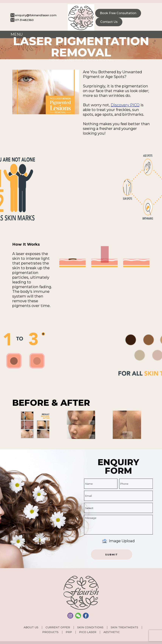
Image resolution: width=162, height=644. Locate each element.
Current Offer (58, 627)
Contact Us (109, 22)
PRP (69, 632)
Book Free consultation (118, 13)
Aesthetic (112, 632)
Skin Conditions (90, 627)
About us (31, 627)
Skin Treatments (124, 627)
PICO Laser (88, 632)
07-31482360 (24, 20)
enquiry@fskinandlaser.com (36, 15)
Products (50, 632)
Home (54, 60)
